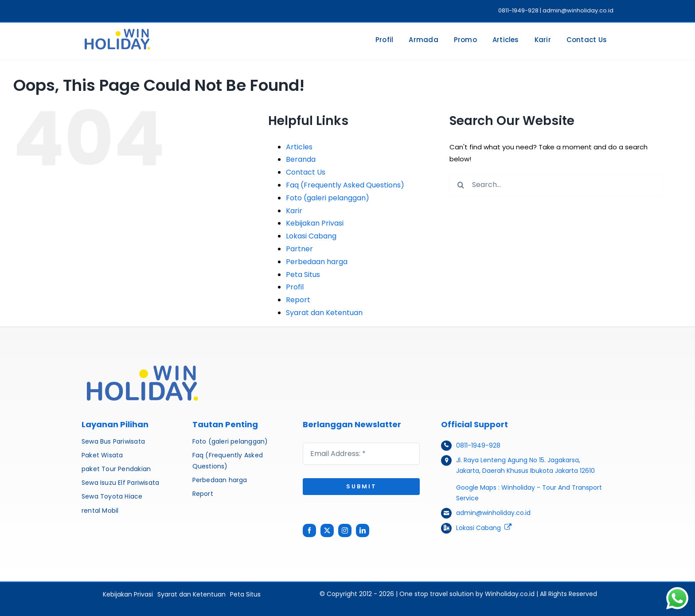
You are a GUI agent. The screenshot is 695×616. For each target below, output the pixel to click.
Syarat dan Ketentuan (324, 313)
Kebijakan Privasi (315, 223)
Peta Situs (303, 275)
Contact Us (306, 172)
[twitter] (327, 530)
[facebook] (309, 530)
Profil (295, 287)
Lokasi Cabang (311, 236)
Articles (299, 147)
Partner (299, 249)
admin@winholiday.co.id (493, 513)
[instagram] (345, 530)
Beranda (301, 159)
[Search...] (556, 185)
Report (298, 300)
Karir (294, 211)
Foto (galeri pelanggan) (328, 198)
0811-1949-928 (478, 445)
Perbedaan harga (317, 262)
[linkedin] (363, 530)
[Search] (461, 185)
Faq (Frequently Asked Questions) (345, 185)
